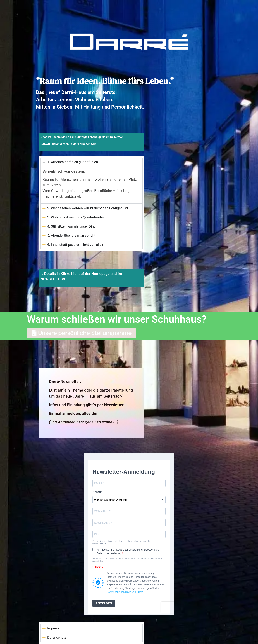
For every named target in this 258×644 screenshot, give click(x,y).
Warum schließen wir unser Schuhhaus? (117, 319)
